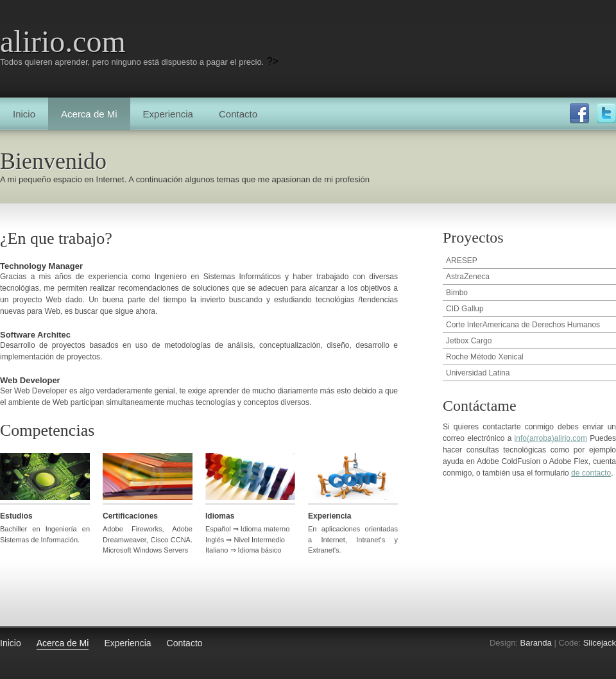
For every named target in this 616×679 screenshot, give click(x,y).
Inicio (24, 114)
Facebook (579, 114)
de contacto (591, 473)
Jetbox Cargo (469, 341)
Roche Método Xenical (485, 357)
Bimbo (457, 293)
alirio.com (63, 41)
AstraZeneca (468, 277)
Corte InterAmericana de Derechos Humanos (523, 325)
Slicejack (600, 643)
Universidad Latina (478, 373)
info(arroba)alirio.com (551, 438)
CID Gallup (465, 309)
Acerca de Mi (89, 114)
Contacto (238, 114)
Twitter (606, 114)
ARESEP (462, 261)
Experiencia (168, 114)
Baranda (536, 643)
